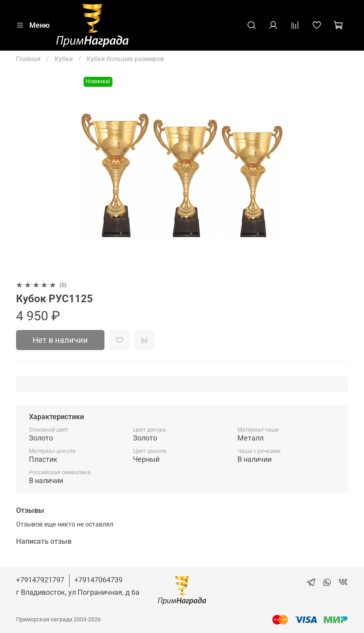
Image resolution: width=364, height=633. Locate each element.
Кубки (64, 59)
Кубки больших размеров (125, 59)
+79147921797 (40, 580)
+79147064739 (98, 580)
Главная (28, 59)
